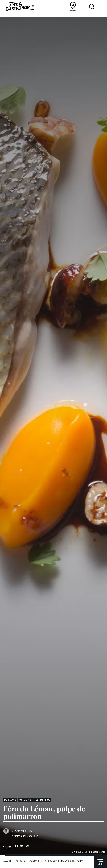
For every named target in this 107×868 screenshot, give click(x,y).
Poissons (10, 800)
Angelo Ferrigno (24, 831)
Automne (25, 800)
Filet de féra (41, 800)
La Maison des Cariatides (24, 836)
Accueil (7, 861)
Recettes (20, 861)
